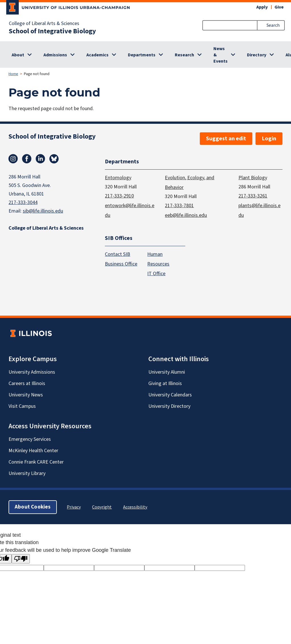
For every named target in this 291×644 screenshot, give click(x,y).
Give (279, 7)
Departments (142, 55)
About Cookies (33, 507)
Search (273, 25)
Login (269, 139)
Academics (97, 55)
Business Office (121, 264)
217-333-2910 (119, 196)
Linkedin (40, 159)
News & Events (221, 55)
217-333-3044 (23, 202)
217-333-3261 (253, 196)
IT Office (156, 274)
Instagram (13, 159)
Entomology (118, 178)
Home (13, 74)
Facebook (27, 159)
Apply (262, 7)
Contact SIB (118, 255)
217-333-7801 (179, 206)
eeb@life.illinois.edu (186, 215)
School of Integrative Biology (52, 31)
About (18, 55)
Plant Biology (253, 178)
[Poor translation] (21, 559)
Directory (257, 55)
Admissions (55, 55)
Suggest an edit (226, 139)
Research (184, 55)
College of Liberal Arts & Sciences (44, 24)
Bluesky (54, 159)
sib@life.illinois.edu (43, 211)
